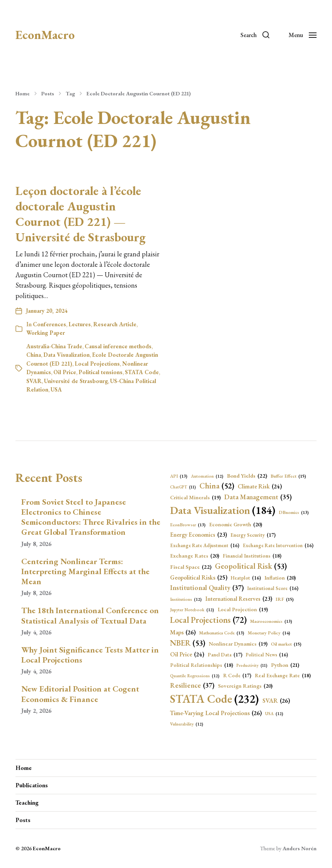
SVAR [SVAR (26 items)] (276, 701)
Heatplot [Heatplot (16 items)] (246, 578)
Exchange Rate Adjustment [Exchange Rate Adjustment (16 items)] (205, 545)
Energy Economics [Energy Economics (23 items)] (198, 535)
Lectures (80, 324)
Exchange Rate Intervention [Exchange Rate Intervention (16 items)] (278, 545)
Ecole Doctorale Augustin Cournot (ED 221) (139, 93)
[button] (255, 35)
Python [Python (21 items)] (285, 665)
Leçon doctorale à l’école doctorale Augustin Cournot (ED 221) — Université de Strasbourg (81, 214)
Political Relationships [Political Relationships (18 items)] (202, 665)
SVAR (34, 381)
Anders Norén (300, 848)
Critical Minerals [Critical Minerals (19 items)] (195, 498)
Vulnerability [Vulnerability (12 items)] (187, 724)
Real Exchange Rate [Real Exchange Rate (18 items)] (283, 675)
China (34, 355)
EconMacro (45, 35)
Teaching (27, 803)
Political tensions (100, 372)
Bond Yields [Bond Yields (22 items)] (247, 476)
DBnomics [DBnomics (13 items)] (294, 512)
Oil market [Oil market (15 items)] (286, 644)
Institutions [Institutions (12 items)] (186, 599)
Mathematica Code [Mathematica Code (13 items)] (222, 633)
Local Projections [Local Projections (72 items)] (208, 620)
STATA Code (142, 372)
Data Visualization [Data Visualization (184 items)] (223, 510)
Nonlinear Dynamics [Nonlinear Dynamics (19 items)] (238, 644)
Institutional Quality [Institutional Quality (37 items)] (207, 588)
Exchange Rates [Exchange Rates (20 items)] (195, 556)
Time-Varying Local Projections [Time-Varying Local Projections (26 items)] (216, 713)
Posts (48, 93)
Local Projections (97, 364)
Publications (32, 785)
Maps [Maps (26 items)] (183, 632)
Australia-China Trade (54, 346)
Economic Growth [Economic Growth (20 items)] (236, 525)
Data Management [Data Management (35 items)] (258, 497)
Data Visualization (66, 355)
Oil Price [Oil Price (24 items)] (187, 655)
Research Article (115, 324)
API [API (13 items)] (179, 476)
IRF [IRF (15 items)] (285, 599)
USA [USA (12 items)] (274, 714)
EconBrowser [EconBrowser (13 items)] (188, 525)
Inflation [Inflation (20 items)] (280, 578)
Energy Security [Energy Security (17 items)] (253, 535)
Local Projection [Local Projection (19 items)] (243, 609)
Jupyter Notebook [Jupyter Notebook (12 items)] (192, 610)
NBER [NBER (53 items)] (188, 643)
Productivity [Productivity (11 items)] (252, 665)
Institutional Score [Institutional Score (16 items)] (273, 588)
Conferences (49, 324)
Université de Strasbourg (76, 381)
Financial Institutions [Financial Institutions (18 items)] (252, 556)
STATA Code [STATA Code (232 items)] (215, 699)
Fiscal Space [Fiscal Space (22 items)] (191, 567)
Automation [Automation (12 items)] (207, 476)
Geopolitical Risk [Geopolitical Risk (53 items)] (251, 566)
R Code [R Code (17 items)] (237, 676)
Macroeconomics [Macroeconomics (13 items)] (271, 621)
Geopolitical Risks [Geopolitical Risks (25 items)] (199, 577)
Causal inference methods (118, 346)
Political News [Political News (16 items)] (267, 655)
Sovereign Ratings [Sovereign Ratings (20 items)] (245, 686)
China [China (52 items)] (217, 486)
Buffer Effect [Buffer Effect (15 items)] (288, 476)
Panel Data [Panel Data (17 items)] (225, 655)
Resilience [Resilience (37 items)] (192, 686)
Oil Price (65, 372)
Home (23, 93)
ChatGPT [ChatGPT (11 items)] (183, 487)
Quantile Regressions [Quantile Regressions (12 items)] (195, 676)
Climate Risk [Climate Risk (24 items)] (260, 487)
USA (56, 389)
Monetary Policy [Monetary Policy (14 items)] (269, 633)
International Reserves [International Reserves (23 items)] (239, 599)
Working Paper (46, 333)
